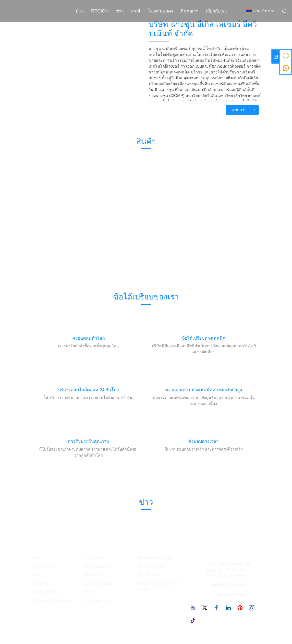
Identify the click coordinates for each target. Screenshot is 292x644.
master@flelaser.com (228, 584)
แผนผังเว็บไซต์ (44, 592)
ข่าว (120, 11)
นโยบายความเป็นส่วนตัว (53, 601)
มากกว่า (245, 110)
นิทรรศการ (93, 575)
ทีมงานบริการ (44, 566)
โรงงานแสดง (160, 11)
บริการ (89, 592)
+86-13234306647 (231, 594)
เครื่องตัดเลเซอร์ (149, 575)
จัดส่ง (37, 558)
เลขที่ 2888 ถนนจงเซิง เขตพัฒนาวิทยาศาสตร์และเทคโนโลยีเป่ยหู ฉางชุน (228, 570)
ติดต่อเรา (189, 11)
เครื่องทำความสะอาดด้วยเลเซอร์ (157, 586)
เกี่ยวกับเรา (216, 11)
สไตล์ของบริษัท (97, 566)
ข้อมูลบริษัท (94, 558)
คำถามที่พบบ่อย (97, 583)
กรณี (136, 11)
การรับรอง (41, 583)
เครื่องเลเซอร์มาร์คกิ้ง (153, 558)
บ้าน (80, 11)
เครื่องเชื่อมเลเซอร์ (151, 566)
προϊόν (100, 11)
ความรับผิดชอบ (97, 601)
